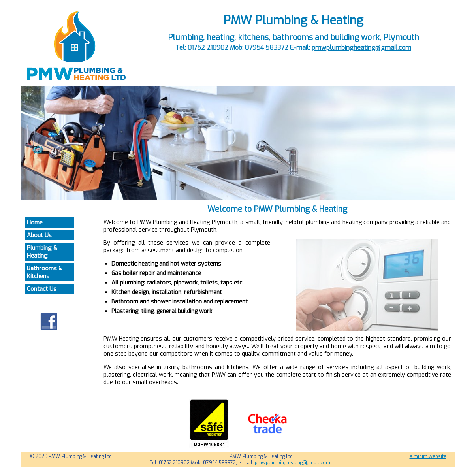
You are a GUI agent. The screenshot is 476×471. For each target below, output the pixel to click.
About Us (39, 235)
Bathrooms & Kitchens (45, 272)
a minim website (428, 456)
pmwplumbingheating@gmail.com (361, 48)
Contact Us (42, 289)
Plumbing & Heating (42, 252)
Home (35, 222)
